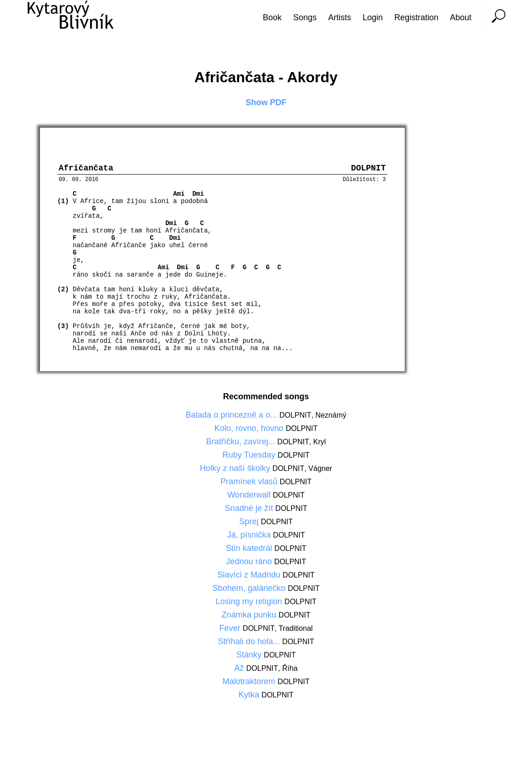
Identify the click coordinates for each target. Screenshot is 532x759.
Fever (231, 630)
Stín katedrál (250, 550)
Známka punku (250, 617)
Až (240, 670)
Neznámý (331, 417)
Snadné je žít (250, 510)
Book (272, 17)
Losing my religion (250, 604)
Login (373, 17)
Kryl (320, 444)
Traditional (296, 631)
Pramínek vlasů (250, 484)
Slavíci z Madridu (250, 577)
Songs (305, 17)
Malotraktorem (250, 684)
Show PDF (266, 102)
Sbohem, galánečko (250, 590)
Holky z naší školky (236, 470)
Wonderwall (250, 497)
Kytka (250, 697)
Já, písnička (250, 537)
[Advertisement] (498, 379)
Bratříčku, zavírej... (242, 444)
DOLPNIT (295, 417)
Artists (340, 17)
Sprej (250, 524)
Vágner (320, 471)
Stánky (250, 657)
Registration (416, 17)
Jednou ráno (250, 564)
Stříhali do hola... (250, 644)
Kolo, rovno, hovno (250, 430)
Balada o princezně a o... (232, 417)
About (461, 17)
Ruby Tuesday (250, 457)
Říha (290, 671)
